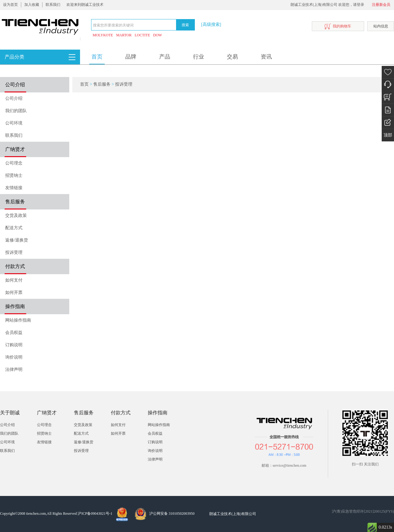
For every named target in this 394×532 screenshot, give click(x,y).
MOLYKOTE (103, 35)
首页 (97, 57)
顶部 (388, 135)
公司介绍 (14, 98)
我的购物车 (338, 27)
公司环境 (14, 123)
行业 (199, 57)
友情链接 (14, 188)
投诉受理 (14, 252)
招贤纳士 (14, 175)
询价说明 (14, 357)
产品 (165, 57)
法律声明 (14, 370)
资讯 (266, 57)
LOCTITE (143, 35)
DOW (158, 35)
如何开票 (14, 292)
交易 (232, 57)
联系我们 (53, 5)
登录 (360, 5)
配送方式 (14, 228)
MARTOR (124, 35)
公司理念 (14, 163)
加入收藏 (32, 5)
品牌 (131, 57)
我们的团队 (16, 111)
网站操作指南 (18, 320)
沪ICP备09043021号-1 (95, 514)
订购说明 (14, 345)
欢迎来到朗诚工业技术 (85, 5)
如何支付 (14, 280)
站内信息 (381, 26)
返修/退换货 (17, 240)
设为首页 (10, 5)
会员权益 (14, 333)
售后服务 (102, 84)
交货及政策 (16, 215)
